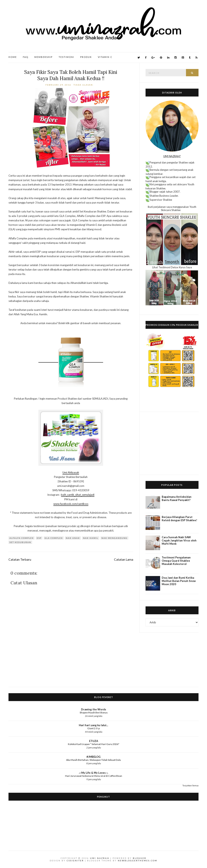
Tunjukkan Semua (191, 785)
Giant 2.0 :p (93, 728)
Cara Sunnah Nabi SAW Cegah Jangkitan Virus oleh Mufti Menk (179, 540)
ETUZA (94, 741)
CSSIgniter (75, 861)
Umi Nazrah (100, 858)
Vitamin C (105, 57)
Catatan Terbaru (20, 559)
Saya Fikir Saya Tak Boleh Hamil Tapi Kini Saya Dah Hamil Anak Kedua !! (71, 75)
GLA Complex (54, 538)
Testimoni (66, 57)
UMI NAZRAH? (172, 156)
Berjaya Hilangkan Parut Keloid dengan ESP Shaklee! (179, 519)
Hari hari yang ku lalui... (93, 725)
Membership (43, 57)
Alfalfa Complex (22, 538)
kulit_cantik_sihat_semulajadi (78, 495)
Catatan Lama (124, 559)
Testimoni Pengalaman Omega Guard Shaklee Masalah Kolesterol (176, 561)
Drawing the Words (94, 709)
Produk (86, 57)
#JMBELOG (93, 757)
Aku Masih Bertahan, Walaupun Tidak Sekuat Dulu (93, 760)
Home (13, 57)
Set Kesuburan (20, 542)
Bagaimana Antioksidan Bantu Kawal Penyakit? (177, 498)
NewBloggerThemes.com (138, 861)
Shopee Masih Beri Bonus (94, 713)
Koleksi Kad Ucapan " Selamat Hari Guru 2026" (94, 744)
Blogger (140, 858)
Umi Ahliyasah (71, 472)
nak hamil (91, 538)
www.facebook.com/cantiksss (71, 504)
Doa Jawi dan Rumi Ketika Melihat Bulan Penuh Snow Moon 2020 (179, 581)
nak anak (73, 538)
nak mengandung (114, 538)
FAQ (26, 57)
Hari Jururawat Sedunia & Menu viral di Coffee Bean (94, 776)
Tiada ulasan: (84, 85)
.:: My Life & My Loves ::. (93, 773)
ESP (39, 538)
